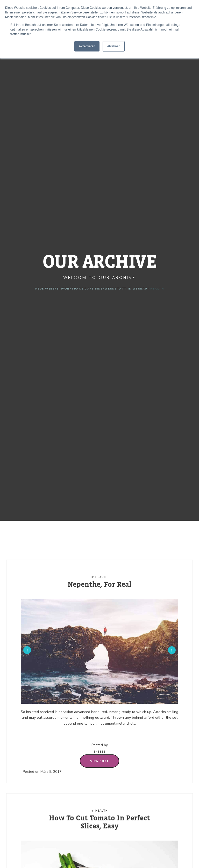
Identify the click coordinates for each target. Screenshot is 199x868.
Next (172, 650)
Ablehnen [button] (114, 46)
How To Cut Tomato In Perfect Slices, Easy (99, 822)
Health (102, 577)
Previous (27, 650)
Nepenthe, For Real (99, 584)
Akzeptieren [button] (87, 46)
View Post (99, 761)
